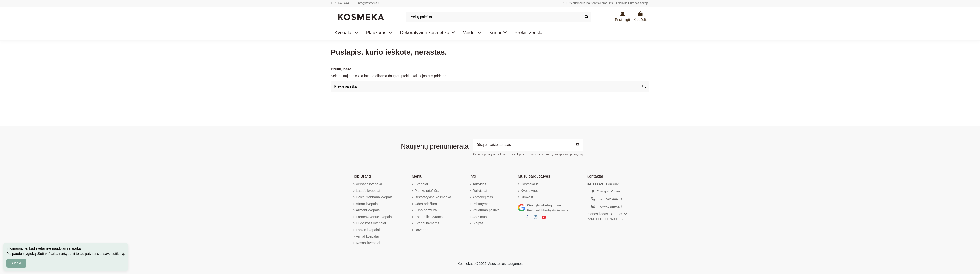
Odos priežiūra (426, 204)
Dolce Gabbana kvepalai (375, 197)
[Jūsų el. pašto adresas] (523, 145)
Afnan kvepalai (367, 204)
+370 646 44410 (342, 3)
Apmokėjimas (483, 197)
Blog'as (478, 223)
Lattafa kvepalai (368, 191)
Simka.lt (527, 197)
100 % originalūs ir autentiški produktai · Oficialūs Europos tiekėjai (606, 3)
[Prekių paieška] (587, 17)
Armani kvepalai (368, 210)
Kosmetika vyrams (429, 217)
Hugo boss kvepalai (371, 223)
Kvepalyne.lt (530, 191)
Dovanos (421, 230)
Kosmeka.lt (529, 184)
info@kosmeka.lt (368, 3)
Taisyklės (479, 184)
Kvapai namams (427, 223)
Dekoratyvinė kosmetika (433, 197)
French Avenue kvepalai (374, 217)
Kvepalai (421, 184)
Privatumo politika (486, 210)
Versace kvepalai (369, 184)
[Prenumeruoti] (577, 145)
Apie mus (479, 217)
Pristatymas (481, 204)
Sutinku (17, 263)
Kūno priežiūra (426, 210)
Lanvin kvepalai (368, 230)
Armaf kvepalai (367, 236)
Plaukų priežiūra (427, 191)
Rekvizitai (480, 191)
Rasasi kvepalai (368, 243)
